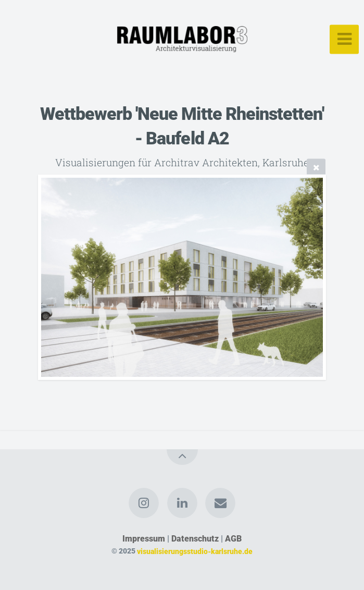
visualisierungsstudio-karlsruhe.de (195, 551)
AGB (233, 539)
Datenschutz (195, 539)
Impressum (144, 539)
